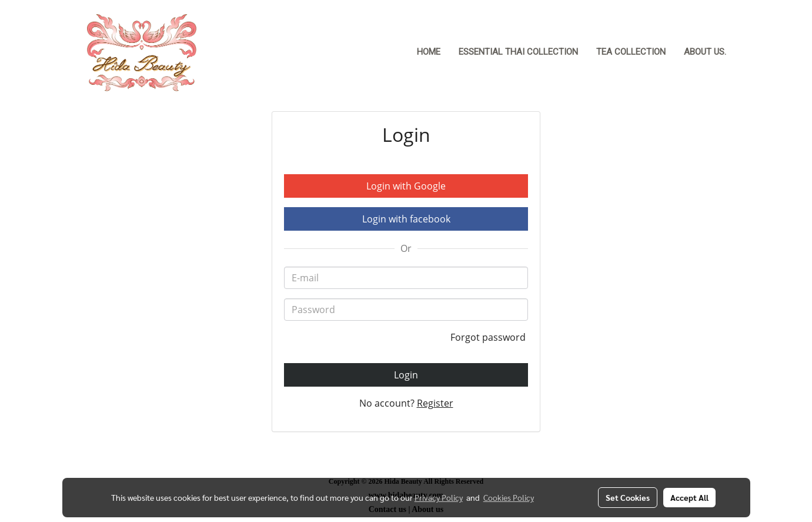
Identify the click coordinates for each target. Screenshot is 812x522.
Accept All (689, 497)
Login (406, 375)
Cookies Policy (509, 497)
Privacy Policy (439, 497)
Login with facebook (406, 219)
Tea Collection (631, 52)
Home (429, 52)
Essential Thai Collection (518, 52)
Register (435, 403)
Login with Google (406, 186)
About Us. (705, 52)
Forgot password (489, 337)
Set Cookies (628, 497)
